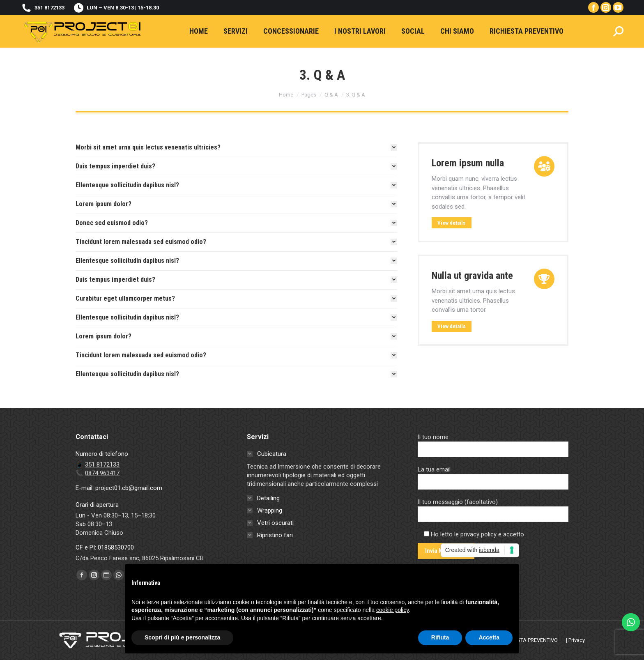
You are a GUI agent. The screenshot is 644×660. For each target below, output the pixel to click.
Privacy (577, 640)
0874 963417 (102, 473)
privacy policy (478, 534)
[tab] (236, 147)
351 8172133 (43, 8)
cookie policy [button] (392, 610)
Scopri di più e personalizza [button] (182, 637)
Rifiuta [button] (440, 637)
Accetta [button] (489, 637)
